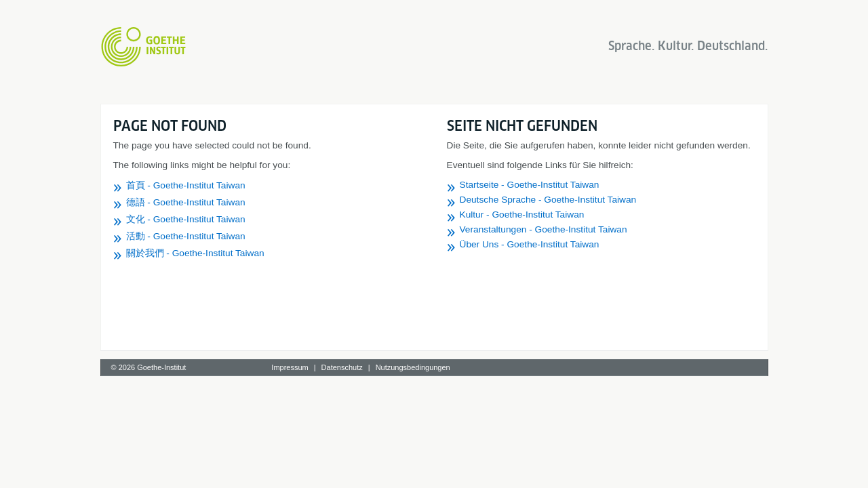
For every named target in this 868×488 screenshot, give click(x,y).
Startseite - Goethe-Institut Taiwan (530, 185)
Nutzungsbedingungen (413, 367)
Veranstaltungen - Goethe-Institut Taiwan (544, 229)
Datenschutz (342, 367)
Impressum (290, 367)
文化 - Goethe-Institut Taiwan (186, 219)
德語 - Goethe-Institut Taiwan (186, 202)
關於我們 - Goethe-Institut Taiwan (195, 253)
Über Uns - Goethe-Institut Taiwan (530, 244)
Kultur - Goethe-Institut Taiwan (522, 215)
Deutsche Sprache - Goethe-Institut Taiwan (548, 200)
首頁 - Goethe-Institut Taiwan (186, 185)
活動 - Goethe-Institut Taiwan (186, 236)
